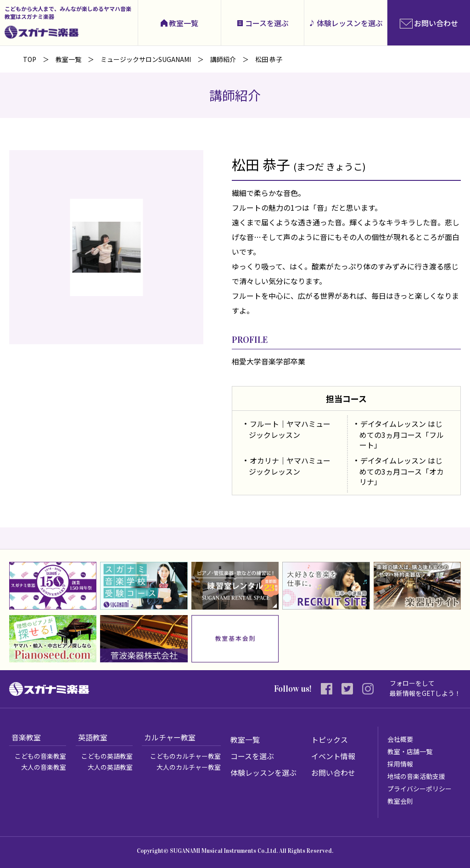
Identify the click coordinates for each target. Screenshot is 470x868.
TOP (30, 59)
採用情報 (400, 764)
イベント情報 (333, 756)
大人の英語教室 (110, 767)
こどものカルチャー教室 (185, 756)
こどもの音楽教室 (40, 756)
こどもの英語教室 (107, 756)
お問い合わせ (333, 773)
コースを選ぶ (267, 23)
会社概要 (400, 739)
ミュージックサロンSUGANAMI (146, 59)
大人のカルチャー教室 (189, 767)
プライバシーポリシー (420, 789)
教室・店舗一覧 (410, 751)
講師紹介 (223, 59)
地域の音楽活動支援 (416, 776)
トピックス (330, 739)
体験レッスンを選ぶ (350, 23)
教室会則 (400, 801)
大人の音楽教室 (44, 767)
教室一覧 (184, 23)
